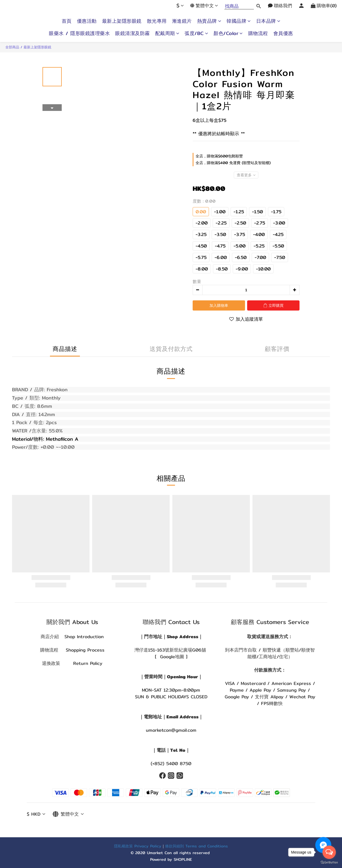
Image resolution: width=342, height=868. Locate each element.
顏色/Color (228, 33)
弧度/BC (196, 33)
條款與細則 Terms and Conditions (197, 846)
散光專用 (157, 21)
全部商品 (12, 47)
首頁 (67, 21)
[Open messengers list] (329, 852)
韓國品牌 (239, 21)
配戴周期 (167, 33)
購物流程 (258, 33)
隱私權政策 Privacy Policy (138, 846)
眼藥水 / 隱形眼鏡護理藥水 (79, 33)
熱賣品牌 (209, 21)
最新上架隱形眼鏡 (122, 21)
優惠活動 (87, 21)
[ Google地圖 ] (171, 657)
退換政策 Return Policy (72, 663)
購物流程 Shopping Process (72, 650)
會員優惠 (283, 33)
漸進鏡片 (182, 21)
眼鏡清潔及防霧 (133, 33)
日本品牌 (268, 21)
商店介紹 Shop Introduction (72, 637)
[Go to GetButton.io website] (329, 863)
